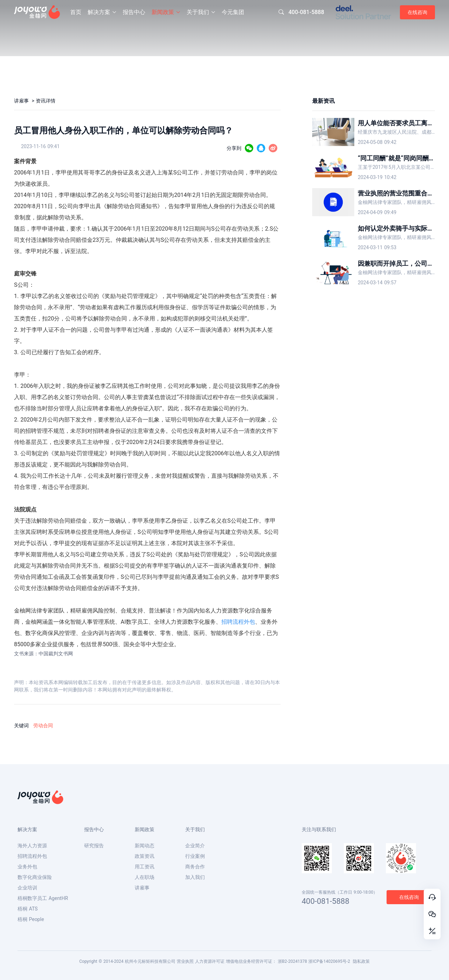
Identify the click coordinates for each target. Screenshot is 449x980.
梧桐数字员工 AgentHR (43, 898)
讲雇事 (22, 101)
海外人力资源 (32, 846)
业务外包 (27, 867)
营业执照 (185, 961)
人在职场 (145, 877)
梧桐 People (31, 919)
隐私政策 (361, 961)
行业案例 (195, 856)
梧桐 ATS (28, 909)
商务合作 (195, 867)
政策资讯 (145, 856)
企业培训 (27, 888)
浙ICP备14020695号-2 (329, 961)
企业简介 (195, 846)
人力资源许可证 (210, 961)
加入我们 (195, 877)
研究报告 (94, 846)
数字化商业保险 (35, 877)
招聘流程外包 (238, 622)
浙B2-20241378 (293, 961)
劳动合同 (43, 726)
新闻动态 (145, 846)
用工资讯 (145, 867)
